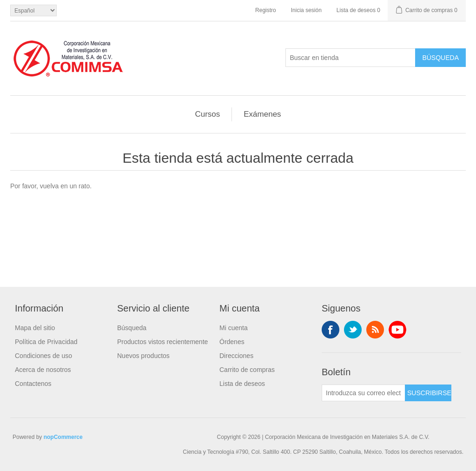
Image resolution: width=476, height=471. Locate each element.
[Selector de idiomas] (33, 10)
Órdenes (232, 342)
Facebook (331, 330)
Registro (266, 10)
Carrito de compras (247, 370)
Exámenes (262, 114)
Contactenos (33, 384)
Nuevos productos (143, 356)
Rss (375, 330)
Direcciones (236, 356)
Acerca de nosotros (43, 370)
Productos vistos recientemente (162, 342)
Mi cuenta (234, 328)
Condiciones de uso (43, 356)
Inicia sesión (306, 10)
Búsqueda (132, 328)
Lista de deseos (242, 384)
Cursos (207, 114)
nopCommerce (63, 437)
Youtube (397, 330)
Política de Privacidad (46, 342)
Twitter (353, 330)
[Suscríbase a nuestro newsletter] (364, 393)
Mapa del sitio (35, 328)
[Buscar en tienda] (350, 58)
